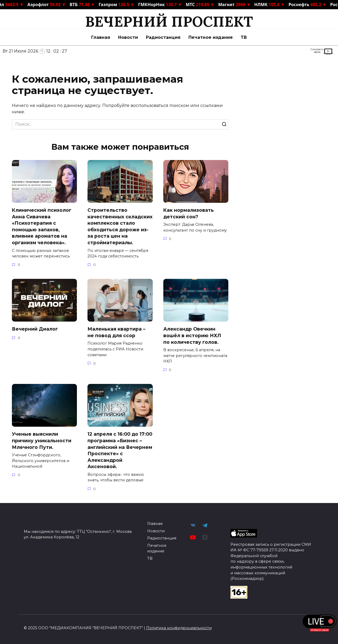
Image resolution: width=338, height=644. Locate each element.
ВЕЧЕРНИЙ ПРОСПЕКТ (169, 22)
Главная (101, 37)
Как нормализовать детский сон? (189, 213)
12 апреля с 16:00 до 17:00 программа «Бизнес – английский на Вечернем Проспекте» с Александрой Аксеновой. (120, 450)
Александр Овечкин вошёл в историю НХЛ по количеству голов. (192, 335)
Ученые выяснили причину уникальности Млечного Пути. (42, 440)
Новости (128, 37)
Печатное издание (211, 37)
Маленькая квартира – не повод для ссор (116, 332)
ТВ (244, 37)
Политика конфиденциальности (179, 628)
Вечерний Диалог (35, 329)
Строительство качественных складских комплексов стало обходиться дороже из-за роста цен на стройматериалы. (120, 226)
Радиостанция (163, 37)
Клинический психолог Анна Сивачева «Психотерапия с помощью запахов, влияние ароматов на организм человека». (42, 226)
